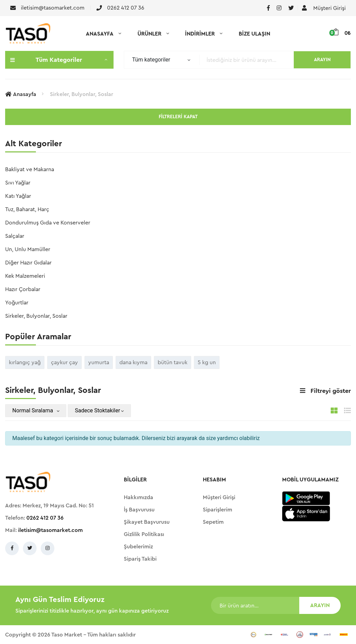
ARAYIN (322, 60)
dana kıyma (133, 362)
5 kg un (207, 362)
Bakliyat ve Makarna (30, 169)
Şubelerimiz (138, 547)
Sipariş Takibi (140, 559)
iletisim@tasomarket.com (50, 530)
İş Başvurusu (139, 510)
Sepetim (213, 522)
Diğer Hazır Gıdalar (28, 263)
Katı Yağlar (18, 196)
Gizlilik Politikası (144, 534)
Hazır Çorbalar (23, 289)
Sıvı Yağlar (18, 183)
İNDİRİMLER (200, 34)
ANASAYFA (100, 34)
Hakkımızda (139, 497)
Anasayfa (21, 94)
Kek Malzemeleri (25, 276)
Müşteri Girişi (324, 8)
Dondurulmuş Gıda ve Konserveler (48, 223)
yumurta (99, 362)
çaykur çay (64, 362)
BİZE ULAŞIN (254, 34)
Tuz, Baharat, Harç (27, 209)
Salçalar (15, 236)
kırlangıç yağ (25, 362)
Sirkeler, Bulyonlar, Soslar (82, 94)
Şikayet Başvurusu (147, 522)
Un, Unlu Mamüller (28, 249)
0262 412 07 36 (45, 518)
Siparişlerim (217, 510)
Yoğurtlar (17, 303)
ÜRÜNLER (149, 34)
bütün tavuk (173, 362)
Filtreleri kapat (178, 117)
